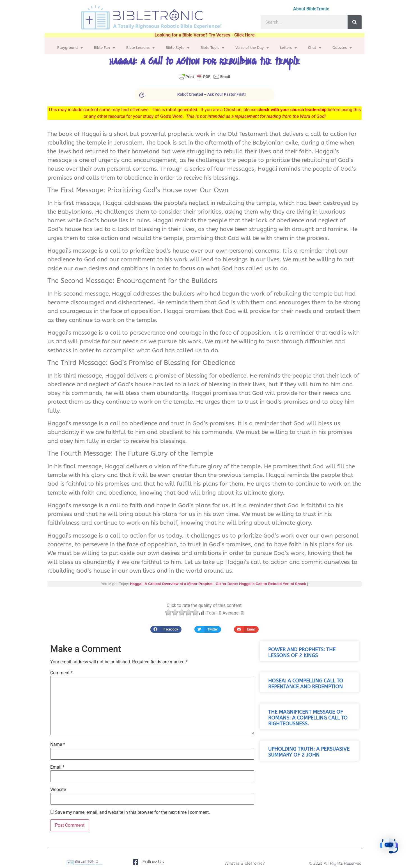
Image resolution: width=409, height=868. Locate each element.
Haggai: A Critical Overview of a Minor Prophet (171, 584)
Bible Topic (212, 48)
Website (58, 790)
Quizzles (342, 48)
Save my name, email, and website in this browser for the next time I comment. (132, 812)
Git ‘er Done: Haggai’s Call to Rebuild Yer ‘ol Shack (261, 584)
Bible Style (178, 48)
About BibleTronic (311, 9)
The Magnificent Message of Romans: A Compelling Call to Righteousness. (308, 718)
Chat (315, 48)
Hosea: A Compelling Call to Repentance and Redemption (306, 684)
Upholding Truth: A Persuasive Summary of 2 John (309, 752)
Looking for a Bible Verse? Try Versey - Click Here (205, 35)
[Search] (355, 22)
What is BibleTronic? (245, 863)
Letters (288, 48)
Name (58, 744)
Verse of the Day (252, 48)
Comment (61, 673)
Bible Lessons (140, 48)
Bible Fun (104, 48)
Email (57, 767)
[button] (166, 629)
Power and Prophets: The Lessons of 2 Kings (302, 653)
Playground (70, 48)
